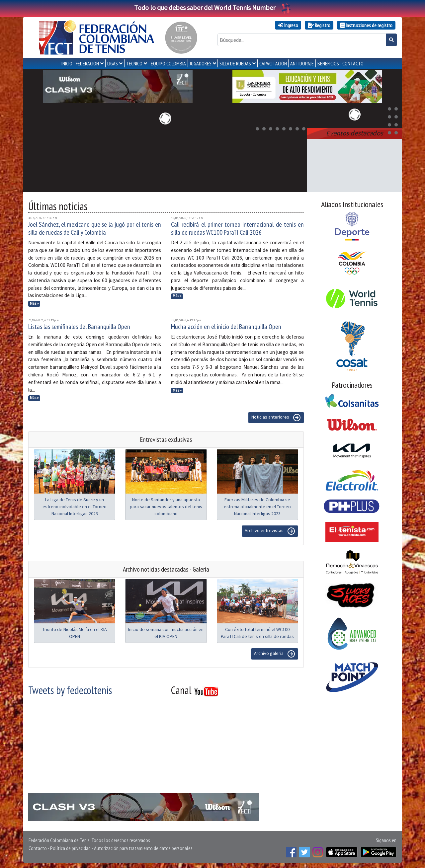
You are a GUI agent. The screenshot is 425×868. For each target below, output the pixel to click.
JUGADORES (201, 63)
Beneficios (328, 63)
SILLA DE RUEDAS (235, 63)
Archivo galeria (275, 654)
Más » (34, 303)
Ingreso (288, 25)
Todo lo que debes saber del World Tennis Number (212, 7)
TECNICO (134, 63)
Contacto (38, 848)
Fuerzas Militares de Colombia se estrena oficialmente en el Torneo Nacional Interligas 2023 (257, 507)
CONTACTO (353, 63)
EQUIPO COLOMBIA (168, 63)
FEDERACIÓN (87, 63)
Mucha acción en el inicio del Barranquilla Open (226, 327)
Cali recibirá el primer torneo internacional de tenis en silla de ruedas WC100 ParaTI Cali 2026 (237, 228)
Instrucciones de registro (366, 25)
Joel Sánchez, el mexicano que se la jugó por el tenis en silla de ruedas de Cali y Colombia (95, 228)
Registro (319, 25)
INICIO (67, 63)
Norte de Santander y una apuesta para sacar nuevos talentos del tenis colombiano (166, 507)
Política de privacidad (70, 848)
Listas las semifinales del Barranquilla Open (79, 327)
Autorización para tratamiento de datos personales (143, 848)
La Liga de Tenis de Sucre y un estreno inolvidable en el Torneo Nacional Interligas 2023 (75, 507)
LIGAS (113, 63)
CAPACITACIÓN (273, 63)
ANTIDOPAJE (302, 63)
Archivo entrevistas (270, 531)
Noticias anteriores (276, 418)
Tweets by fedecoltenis (70, 690)
